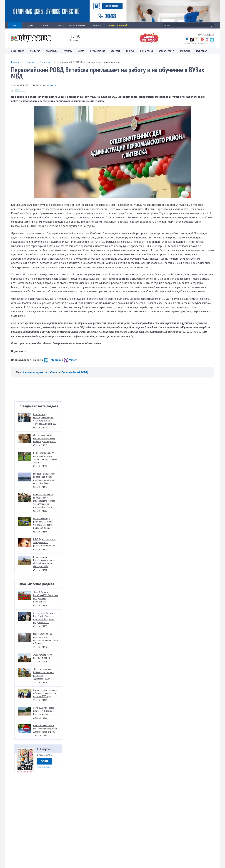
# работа (51, 372)
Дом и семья (146, 51)
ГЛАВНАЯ (15, 25)
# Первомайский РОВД (73, 372)
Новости (30, 62)
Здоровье (116, 51)
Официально (18, 51)
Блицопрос (201, 51)
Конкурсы (185, 51)
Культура (68, 51)
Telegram (52, 360)
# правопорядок (33, 372)
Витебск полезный (118, 25)
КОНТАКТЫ (98, 25)
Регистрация (209, 35)
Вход (200, 35)
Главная (15, 62)
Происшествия (98, 51)
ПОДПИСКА (30, 25)
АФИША (60, 25)
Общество (35, 51)
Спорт (81, 51)
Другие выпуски (44, 767)
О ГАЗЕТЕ (46, 25)
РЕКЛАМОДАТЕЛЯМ (78, 25)
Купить (45, 761)
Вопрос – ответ (166, 51)
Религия (130, 51)
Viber (70, 360)
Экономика (52, 51)
